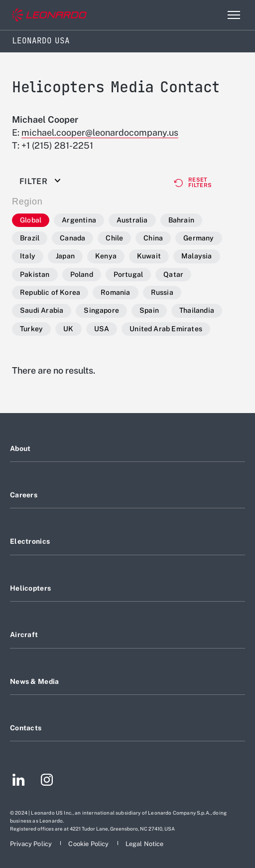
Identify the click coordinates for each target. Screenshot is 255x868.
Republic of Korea (50, 292)
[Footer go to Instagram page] (47, 781)
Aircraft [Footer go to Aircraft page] (24, 635)
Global (31, 220)
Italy (28, 256)
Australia (132, 220)
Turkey (31, 329)
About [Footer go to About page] (20, 448)
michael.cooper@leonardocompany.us (100, 132)
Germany (198, 238)
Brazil (30, 238)
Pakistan (35, 274)
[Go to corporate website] (49, 15)
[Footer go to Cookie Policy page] (89, 844)
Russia (162, 292)
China (153, 238)
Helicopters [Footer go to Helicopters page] (30, 588)
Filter (33, 182)
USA (102, 329)
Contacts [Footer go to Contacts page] (26, 728)
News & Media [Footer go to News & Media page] (34, 681)
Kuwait (149, 256)
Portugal (128, 274)
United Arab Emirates (166, 329)
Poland (82, 274)
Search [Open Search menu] (212, 15)
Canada (72, 238)
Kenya (106, 256)
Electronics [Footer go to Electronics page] (30, 541)
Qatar (173, 274)
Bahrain (181, 220)
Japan (65, 256)
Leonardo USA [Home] (41, 41)
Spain (149, 310)
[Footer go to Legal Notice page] (145, 844)
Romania (115, 292)
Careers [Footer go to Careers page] (24, 495)
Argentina (79, 220)
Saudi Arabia (42, 310)
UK (68, 329)
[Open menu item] (234, 15)
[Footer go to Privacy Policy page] (32, 844)
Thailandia (197, 310)
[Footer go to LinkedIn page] (19, 781)
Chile (114, 238)
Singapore (101, 310)
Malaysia (197, 256)
